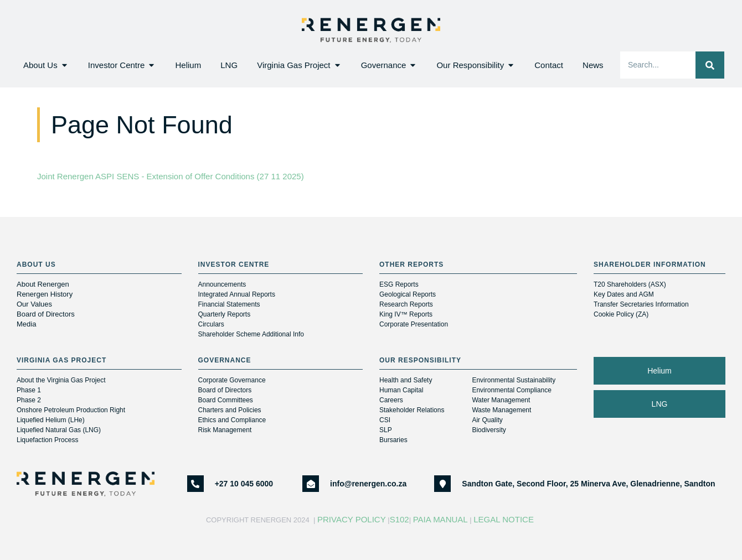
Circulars (211, 324)
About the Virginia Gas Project (61, 380)
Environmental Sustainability (514, 380)
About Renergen (43, 284)
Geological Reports (408, 294)
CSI (385, 420)
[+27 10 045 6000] (195, 484)
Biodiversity (489, 430)
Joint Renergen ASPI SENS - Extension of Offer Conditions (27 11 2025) (171, 176)
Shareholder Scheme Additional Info (251, 334)
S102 (400, 519)
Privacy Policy (352, 519)
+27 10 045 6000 (244, 484)
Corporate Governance (232, 380)
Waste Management (501, 410)
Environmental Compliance (511, 390)
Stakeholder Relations (412, 410)
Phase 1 (29, 390)
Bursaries (393, 440)
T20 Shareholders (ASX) (630, 284)
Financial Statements (229, 304)
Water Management (501, 400)
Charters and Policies (230, 410)
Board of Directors (47, 314)
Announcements (222, 284)
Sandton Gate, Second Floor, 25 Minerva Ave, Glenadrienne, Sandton (588, 484)
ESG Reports (399, 284)
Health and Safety (406, 380)
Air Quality (487, 420)
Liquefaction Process (47, 440)
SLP (386, 430)
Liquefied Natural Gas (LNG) (59, 430)
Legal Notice (505, 519)
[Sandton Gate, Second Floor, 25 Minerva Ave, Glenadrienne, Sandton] (442, 484)
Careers (391, 400)
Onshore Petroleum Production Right (71, 410)
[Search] (710, 65)
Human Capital (401, 390)
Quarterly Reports (225, 314)
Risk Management (225, 430)
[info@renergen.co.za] (311, 484)
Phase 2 (29, 400)
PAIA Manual (440, 519)
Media (26, 324)
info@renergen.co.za (368, 484)
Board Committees (226, 400)
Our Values (34, 304)
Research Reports (406, 304)
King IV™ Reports (406, 314)
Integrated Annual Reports (237, 294)
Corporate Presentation (414, 324)
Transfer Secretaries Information (641, 304)
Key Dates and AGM (624, 294)
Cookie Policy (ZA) (621, 314)
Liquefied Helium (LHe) (51, 420)
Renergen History (45, 294)
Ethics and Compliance (232, 420)
